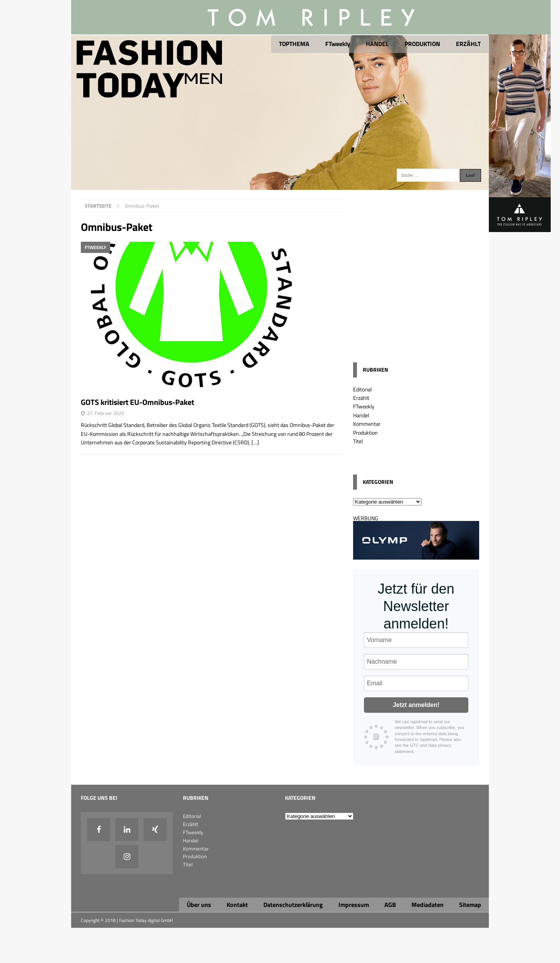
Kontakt (237, 905)
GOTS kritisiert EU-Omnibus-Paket (137, 402)
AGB (390, 905)
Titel (358, 441)
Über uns (199, 905)
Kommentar (367, 424)
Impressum (354, 905)
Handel (361, 415)
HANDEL (377, 44)
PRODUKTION (422, 44)
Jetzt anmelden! (416, 705)
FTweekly (338, 44)
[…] (255, 442)
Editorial (362, 389)
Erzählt (361, 398)
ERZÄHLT (468, 44)
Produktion (365, 433)
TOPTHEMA (294, 44)
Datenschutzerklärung (293, 905)
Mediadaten (428, 905)
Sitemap (470, 905)
